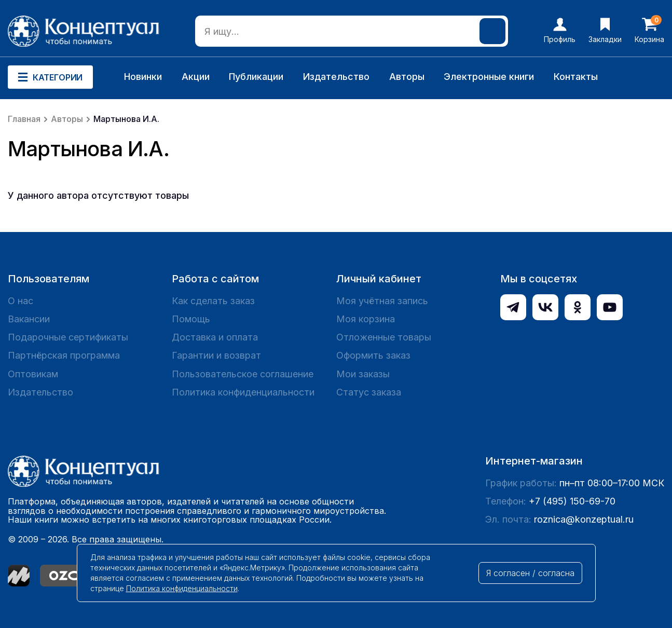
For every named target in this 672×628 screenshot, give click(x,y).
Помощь (191, 319)
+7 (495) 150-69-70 (572, 501)
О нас (20, 301)
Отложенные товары (384, 337)
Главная (24, 119)
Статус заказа (369, 392)
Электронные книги (489, 77)
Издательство (336, 77)
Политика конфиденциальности (243, 392)
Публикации (256, 77)
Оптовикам (33, 374)
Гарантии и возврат (216, 355)
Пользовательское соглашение (243, 374)
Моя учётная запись (382, 301)
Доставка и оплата (215, 337)
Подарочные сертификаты (68, 337)
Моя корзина (366, 319)
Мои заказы (363, 374)
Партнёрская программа (64, 355)
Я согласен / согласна (530, 573)
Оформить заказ (373, 355)
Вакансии (29, 319)
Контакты (576, 77)
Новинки (143, 77)
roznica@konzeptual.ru (584, 519)
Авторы (407, 77)
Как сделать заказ (213, 301)
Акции (196, 77)
